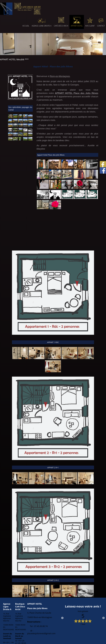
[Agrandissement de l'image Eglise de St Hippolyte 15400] (10, 117)
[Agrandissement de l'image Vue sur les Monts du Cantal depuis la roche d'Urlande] (30, 117)
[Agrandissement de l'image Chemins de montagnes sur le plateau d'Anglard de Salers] (25, 135)
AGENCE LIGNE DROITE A (42, 26)
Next (104, 618)
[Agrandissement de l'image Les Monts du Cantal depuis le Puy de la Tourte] (20, 122)
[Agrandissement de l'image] (43, 168)
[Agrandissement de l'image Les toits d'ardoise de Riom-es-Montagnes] (30, 126)
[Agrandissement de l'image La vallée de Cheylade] (20, 131)
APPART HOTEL (77, 26)
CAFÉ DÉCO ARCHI (61, 26)
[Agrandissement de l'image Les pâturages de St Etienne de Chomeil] (15, 117)
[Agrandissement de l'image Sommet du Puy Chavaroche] (15, 135)
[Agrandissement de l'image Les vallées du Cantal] (20, 135)
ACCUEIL (26, 26)
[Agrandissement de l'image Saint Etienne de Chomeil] (20, 117)
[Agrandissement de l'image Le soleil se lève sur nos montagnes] (20, 126)
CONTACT (101, 26)
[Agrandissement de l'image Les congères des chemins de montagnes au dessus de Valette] (25, 131)
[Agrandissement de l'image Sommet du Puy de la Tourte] (25, 126)
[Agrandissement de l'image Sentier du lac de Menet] (10, 131)
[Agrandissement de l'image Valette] (30, 131)
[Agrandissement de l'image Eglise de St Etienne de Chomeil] (25, 117)
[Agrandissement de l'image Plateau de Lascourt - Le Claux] (25, 140)
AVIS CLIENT (90, 26)
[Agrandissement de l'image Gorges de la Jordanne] (15, 140)
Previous (62, 618)
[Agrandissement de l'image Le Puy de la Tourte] (25, 122)
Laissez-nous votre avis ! (83, 606)
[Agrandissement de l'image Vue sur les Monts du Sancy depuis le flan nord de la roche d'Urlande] (10, 122)
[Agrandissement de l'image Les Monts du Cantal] (15, 122)
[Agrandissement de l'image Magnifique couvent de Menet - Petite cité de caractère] (15, 131)
